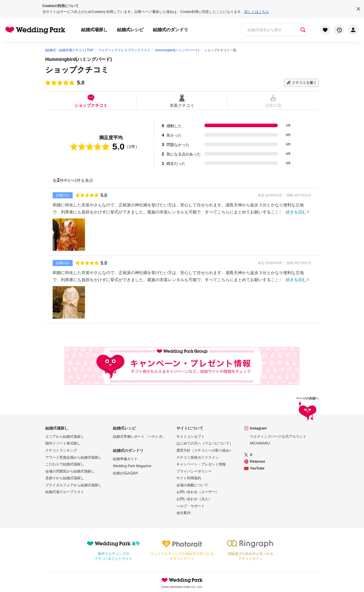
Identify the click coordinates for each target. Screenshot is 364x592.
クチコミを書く (304, 83)
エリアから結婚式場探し (65, 437)
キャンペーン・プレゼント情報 (201, 464)
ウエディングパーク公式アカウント (278, 437)
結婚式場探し (94, 30)
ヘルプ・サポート (191, 506)
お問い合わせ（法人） (194, 499)
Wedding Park (182, 580)
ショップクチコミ (91, 101)
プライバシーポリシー (194, 471)
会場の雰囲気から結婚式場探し (70, 471)
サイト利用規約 (189, 478)
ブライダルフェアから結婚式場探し (74, 485)
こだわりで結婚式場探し (65, 464)
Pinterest (257, 462)
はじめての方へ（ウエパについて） (205, 443)
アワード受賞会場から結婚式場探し (74, 457)
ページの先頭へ (307, 410)
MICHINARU (260, 443)
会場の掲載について (192, 485)
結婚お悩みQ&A (125, 473)
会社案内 (183, 513)
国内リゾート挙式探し (63, 443)
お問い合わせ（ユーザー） (198, 492)
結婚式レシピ (130, 30)
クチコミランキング (61, 450)
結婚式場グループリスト (65, 492)
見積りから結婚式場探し (65, 478)
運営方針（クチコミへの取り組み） (205, 450)
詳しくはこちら (257, 12)
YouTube (257, 468)
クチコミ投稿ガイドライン (198, 457)
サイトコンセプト (191, 437)
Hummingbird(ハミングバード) (79, 59)
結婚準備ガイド (125, 459)
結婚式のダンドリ (171, 30)
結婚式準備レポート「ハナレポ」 (139, 437)
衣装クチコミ (182, 101)
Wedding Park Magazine (132, 466)
